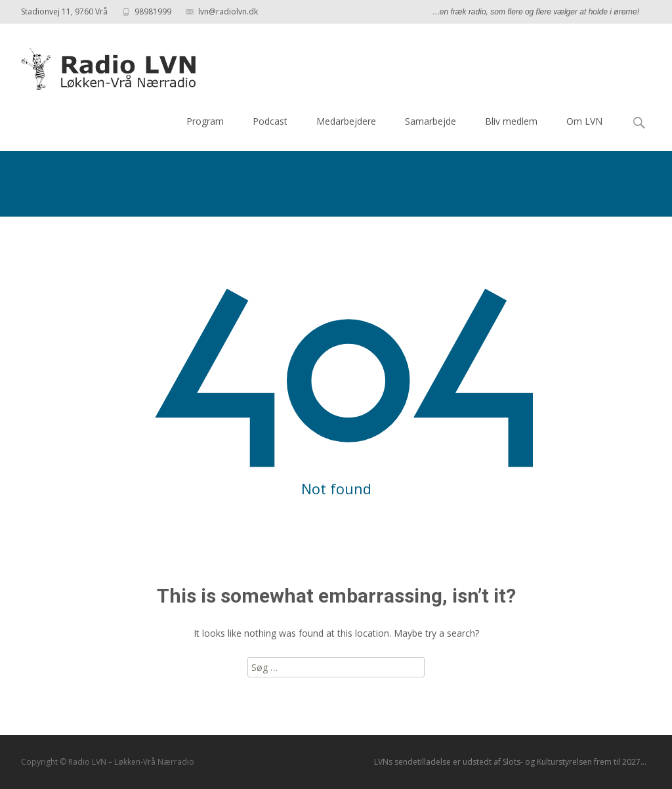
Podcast (270, 121)
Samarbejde (430, 121)
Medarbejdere (346, 121)
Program (205, 121)
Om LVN (584, 121)
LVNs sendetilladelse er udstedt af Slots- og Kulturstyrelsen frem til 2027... (510, 762)
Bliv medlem (511, 121)
